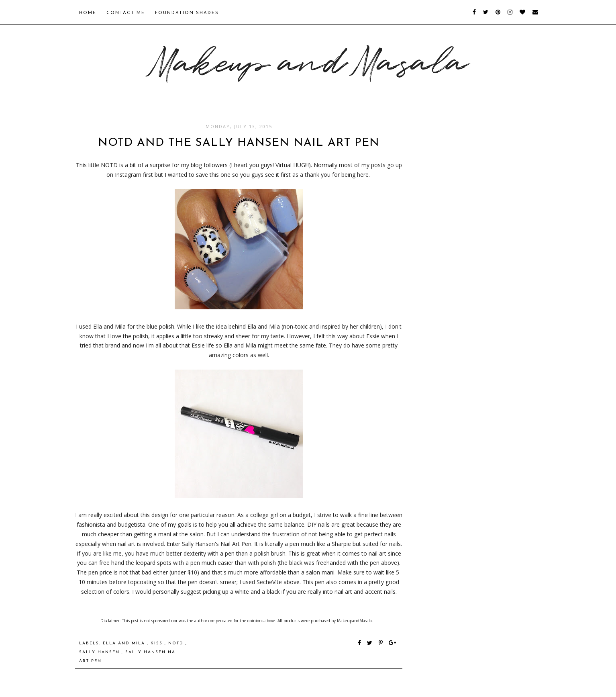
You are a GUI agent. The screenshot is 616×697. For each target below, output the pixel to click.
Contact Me (126, 13)
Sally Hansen (100, 652)
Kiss (158, 643)
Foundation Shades (187, 13)
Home (88, 13)
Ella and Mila (125, 643)
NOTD (177, 643)
